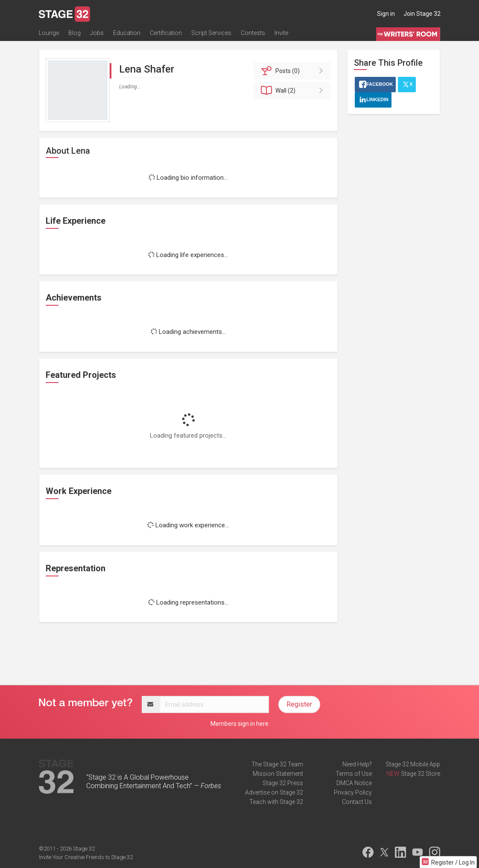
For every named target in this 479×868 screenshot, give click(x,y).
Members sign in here (239, 724)
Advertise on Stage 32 (274, 792)
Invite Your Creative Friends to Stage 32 (86, 857)
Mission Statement (278, 774)
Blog (74, 33)
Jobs (97, 33)
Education (127, 33)
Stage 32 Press (283, 783)
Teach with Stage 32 (276, 802)
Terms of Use (354, 774)
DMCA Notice (354, 783)
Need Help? (357, 764)
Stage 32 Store (421, 774)
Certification (166, 33)
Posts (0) (294, 71)
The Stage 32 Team (277, 764)
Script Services (211, 33)
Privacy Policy (353, 792)
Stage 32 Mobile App (413, 764)
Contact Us (357, 802)
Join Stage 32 (422, 14)
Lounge (49, 33)
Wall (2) (294, 91)
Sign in (386, 14)
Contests (253, 33)
